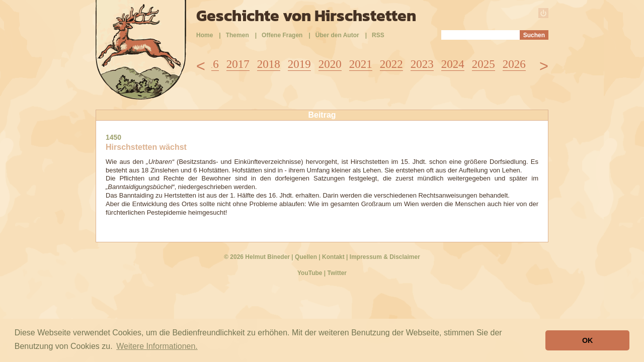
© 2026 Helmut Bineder (257, 257)
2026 (514, 64)
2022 (391, 64)
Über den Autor (337, 35)
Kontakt (333, 257)
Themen (237, 35)
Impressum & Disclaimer (385, 257)
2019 (299, 64)
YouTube (310, 273)
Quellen (306, 257)
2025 (484, 64)
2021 (361, 64)
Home (205, 35)
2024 (453, 64)
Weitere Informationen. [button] (157, 346)
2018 (269, 64)
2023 (422, 64)
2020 (330, 64)
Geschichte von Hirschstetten (306, 16)
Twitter (337, 273)
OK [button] (588, 340)
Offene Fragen (282, 35)
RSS (378, 35)
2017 (238, 64)
